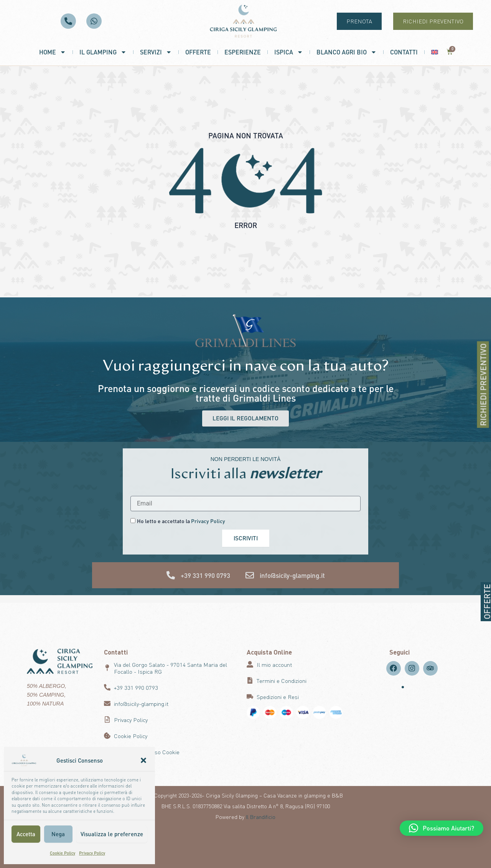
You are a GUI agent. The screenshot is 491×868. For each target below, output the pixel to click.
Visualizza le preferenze (112, 834)
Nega (58, 834)
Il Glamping (103, 52)
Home (53, 52)
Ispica (289, 52)
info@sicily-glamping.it (292, 576)
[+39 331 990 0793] (171, 576)
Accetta (26, 834)
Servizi (156, 52)
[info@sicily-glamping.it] (250, 576)
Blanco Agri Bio (347, 52)
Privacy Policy (92, 853)
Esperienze (243, 52)
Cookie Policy (63, 853)
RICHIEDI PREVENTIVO (485, 385)
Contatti (404, 52)
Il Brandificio (261, 817)
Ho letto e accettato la (181, 521)
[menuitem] (435, 52)
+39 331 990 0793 (205, 576)
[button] (143, 760)
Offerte (198, 52)
